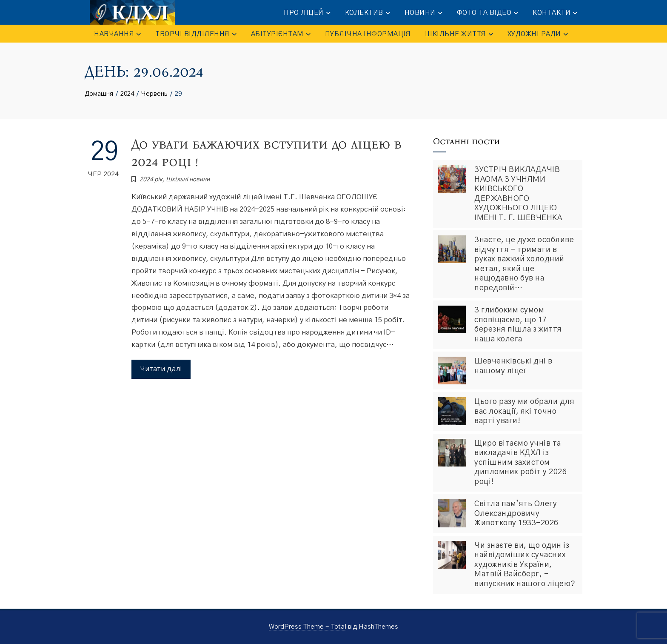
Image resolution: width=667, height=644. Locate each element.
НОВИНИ (423, 13)
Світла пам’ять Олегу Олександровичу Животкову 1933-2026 (516, 514)
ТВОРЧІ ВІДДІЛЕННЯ (196, 34)
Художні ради (538, 34)
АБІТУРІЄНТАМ (281, 34)
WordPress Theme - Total (308, 627)
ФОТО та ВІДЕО (488, 13)
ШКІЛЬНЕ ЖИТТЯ (459, 34)
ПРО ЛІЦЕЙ (307, 13)
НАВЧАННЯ (117, 34)
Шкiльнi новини (188, 180)
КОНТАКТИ (555, 13)
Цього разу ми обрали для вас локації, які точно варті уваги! (524, 411)
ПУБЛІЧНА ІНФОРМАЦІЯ (368, 34)
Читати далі (161, 369)
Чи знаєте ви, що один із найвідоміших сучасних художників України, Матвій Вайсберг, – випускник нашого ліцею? (525, 565)
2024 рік (151, 180)
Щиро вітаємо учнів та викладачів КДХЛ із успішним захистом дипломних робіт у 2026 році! (520, 463)
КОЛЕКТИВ (368, 13)
